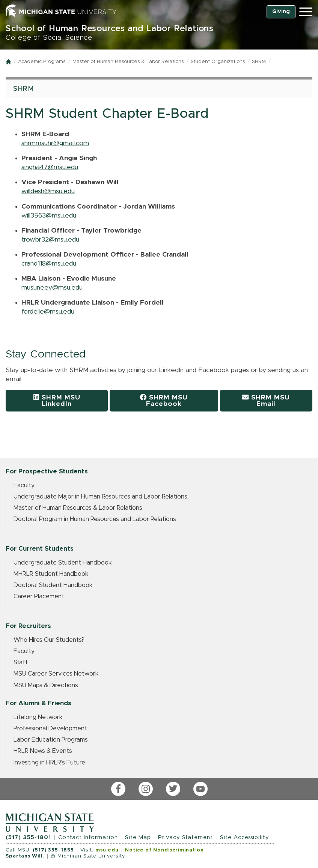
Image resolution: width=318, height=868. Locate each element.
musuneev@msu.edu (52, 288)
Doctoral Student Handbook (53, 585)
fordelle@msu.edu (48, 312)
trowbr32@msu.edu (50, 240)
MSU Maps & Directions (46, 685)
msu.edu (107, 850)
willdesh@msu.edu (48, 191)
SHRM (259, 62)
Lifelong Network (38, 717)
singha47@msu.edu (50, 167)
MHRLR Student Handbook (51, 574)
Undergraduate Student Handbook (63, 563)
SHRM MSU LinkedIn (57, 401)
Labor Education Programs (51, 740)
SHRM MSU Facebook (164, 401)
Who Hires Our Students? (49, 640)
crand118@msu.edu (49, 264)
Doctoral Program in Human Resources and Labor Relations (95, 519)
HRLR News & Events (43, 751)
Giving (281, 12)
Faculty (24, 485)
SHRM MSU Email (266, 401)
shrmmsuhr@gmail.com (55, 143)
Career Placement (39, 596)
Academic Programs (42, 62)
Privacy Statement (185, 837)
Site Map (138, 837)
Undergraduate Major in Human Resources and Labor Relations (100, 497)
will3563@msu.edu (49, 216)
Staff (21, 662)
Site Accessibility (245, 837)
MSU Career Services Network (56, 674)
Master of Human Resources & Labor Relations (128, 62)
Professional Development (50, 728)
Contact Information (88, 837)
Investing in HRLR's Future (49, 763)
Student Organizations (218, 62)
